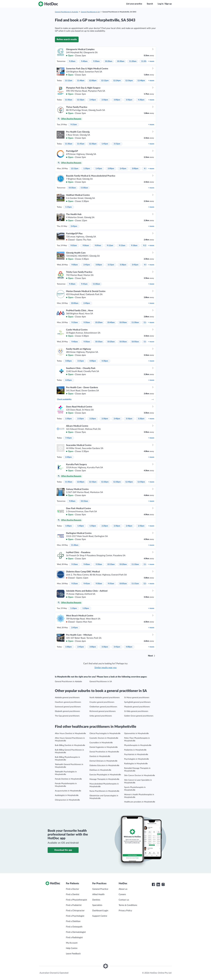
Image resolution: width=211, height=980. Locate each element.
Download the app (63, 850)
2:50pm (105, 100)
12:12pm (105, 81)
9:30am (72, 284)
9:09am (98, 246)
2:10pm (81, 419)
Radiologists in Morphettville (136, 764)
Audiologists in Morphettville (67, 795)
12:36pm (129, 81)
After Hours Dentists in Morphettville (70, 734)
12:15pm (75, 169)
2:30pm (105, 419)
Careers (122, 894)
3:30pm (123, 265)
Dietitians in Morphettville (100, 770)
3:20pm (141, 419)
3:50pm (129, 100)
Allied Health (98, 894)
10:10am (99, 342)
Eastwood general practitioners (68, 707)
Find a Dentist (73, 894)
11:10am (135, 564)
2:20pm (93, 419)
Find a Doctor (72, 889)
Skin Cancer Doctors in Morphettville (140, 775)
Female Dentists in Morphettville (68, 779)
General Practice (100, 889)
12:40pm (129, 482)
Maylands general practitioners (137, 707)
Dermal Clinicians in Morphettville (103, 761)
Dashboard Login (100, 911)
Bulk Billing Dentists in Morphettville (70, 745)
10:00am (75, 303)
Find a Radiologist (74, 937)
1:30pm (87, 169)
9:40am (84, 61)
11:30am (145, 61)
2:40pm (93, 100)
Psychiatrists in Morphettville (136, 755)
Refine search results (67, 39)
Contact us (124, 900)
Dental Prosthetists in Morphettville (104, 752)
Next (150, 656)
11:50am (69, 100)
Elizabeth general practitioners (67, 711)
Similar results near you (105, 668)
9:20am (72, 61)
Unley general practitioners (101, 716)
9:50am (96, 61)
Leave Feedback (73, 954)
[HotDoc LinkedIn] (158, 884)
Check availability (105, 399)
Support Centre (100, 916)
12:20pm (105, 482)
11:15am (135, 584)
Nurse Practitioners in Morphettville (104, 791)
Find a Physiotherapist (77, 900)
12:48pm (141, 81)
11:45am (81, 144)
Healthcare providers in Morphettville (140, 802)
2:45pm (123, 169)
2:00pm (111, 169)
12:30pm (93, 144)
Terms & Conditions (128, 905)
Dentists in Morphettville (100, 756)
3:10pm (129, 419)
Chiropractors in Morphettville (67, 800)
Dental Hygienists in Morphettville (104, 747)
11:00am (84, 188)
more (151, 61)
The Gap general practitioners (67, 716)
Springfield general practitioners (137, 702)
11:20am (133, 61)
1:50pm (68, 419)
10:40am (111, 322)
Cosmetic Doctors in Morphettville (104, 738)
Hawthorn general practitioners (68, 702)
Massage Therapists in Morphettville (104, 779)
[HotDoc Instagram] (163, 884)
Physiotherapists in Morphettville (138, 745)
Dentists (96, 900)
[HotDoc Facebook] (153, 884)
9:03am (74, 246)
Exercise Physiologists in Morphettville (105, 775)
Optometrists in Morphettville (136, 734)
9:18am (134, 246)
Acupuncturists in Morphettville (68, 791)
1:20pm (86, 608)
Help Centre (72, 948)
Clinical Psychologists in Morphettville (105, 734)
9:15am (74, 125)
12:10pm (81, 100)
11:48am (81, 81)
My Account (72, 943)
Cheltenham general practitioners (103, 707)
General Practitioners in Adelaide (68, 682)
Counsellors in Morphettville (101, 743)
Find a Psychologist (75, 916)
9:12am (110, 246)
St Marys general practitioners (137, 698)
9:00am (75, 265)
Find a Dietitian (73, 921)
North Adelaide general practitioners (105, 698)
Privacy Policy (125, 911)
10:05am (123, 584)
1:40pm (81, 526)
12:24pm (117, 81)
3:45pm (74, 226)
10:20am (109, 61)
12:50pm (141, 482)
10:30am (121, 61)
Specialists (97, 905)
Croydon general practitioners (102, 702)
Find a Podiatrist (74, 905)
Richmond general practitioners (103, 711)
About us (123, 889)
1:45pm (105, 144)
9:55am (111, 584)
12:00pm (93, 81)
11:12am (69, 81)
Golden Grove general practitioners (139, 716)
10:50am (123, 322)
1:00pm (68, 526)
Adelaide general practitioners (67, 698)
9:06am (86, 246)
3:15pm (117, 144)
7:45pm (68, 438)
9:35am (75, 584)
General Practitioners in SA (90, 12)
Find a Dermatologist (76, 932)
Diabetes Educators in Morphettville (104, 766)
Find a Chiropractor (75, 911)
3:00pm (117, 100)
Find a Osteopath (74, 927)
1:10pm (74, 608)
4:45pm (68, 380)
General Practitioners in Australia (66, 12)
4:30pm (141, 100)
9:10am (75, 322)
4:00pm (93, 361)
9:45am (84, 284)
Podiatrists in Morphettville (135, 750)
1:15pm (68, 207)
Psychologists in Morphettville (137, 759)
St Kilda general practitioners (136, 711)
